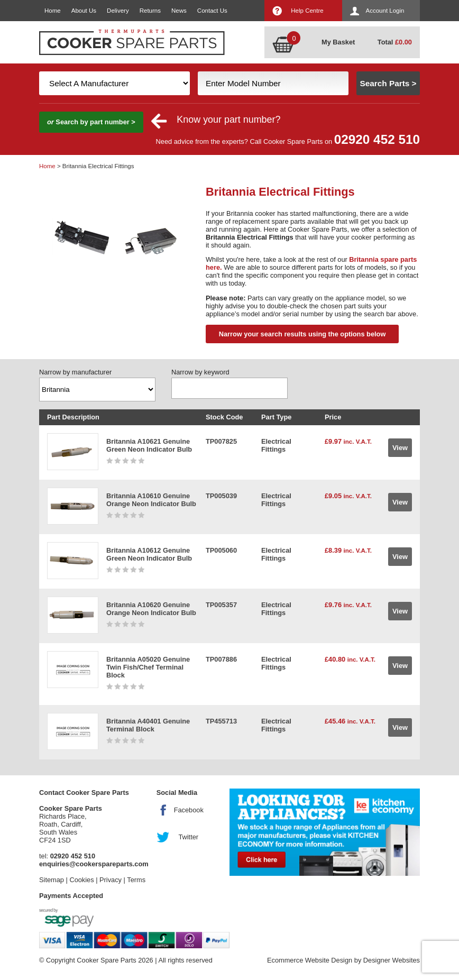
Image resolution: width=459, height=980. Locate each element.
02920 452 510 (377, 139)
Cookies (81, 880)
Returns (150, 11)
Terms (136, 880)
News (179, 11)
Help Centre (307, 11)
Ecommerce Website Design (310, 960)
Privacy (111, 880)
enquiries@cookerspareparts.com (94, 864)
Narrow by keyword (200, 372)
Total (395, 42)
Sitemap (52, 880)
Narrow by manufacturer (75, 372)
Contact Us (212, 11)
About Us (84, 11)
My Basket (338, 42)
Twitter (188, 837)
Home (53, 11)
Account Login (385, 11)
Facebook (189, 810)
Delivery (118, 11)
